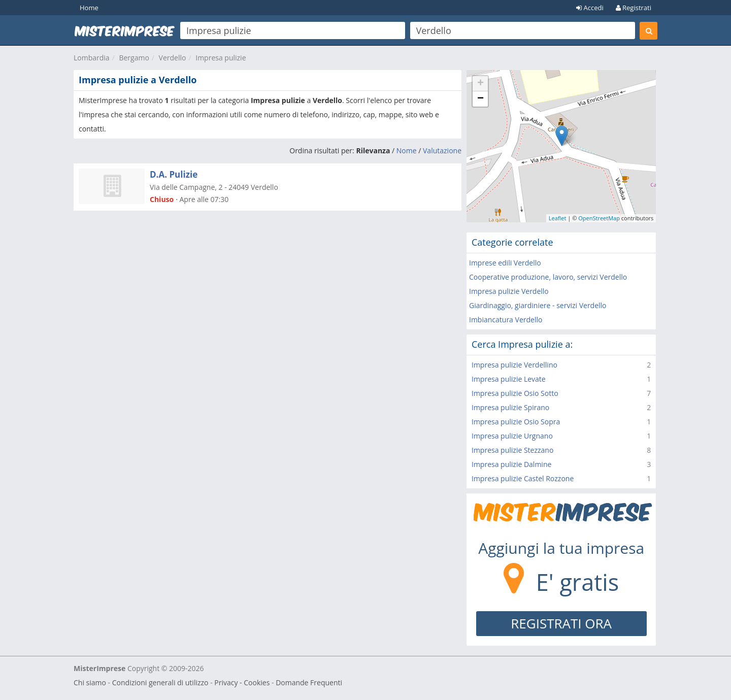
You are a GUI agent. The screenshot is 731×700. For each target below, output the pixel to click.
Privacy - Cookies (242, 682)
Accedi (590, 8)
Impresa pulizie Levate (509, 379)
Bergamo (134, 58)
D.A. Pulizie (174, 174)
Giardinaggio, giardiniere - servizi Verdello (538, 305)
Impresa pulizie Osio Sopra (516, 422)
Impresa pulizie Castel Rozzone (523, 478)
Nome (407, 151)
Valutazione (442, 151)
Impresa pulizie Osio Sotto (515, 393)
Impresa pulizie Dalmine (511, 464)
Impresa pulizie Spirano (510, 407)
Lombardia (92, 58)
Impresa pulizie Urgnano (512, 436)
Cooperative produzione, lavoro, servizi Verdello (548, 277)
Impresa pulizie (221, 58)
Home (89, 8)
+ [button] (480, 84)
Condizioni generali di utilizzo (160, 682)
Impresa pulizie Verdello (509, 291)
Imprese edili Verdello (505, 263)
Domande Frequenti (309, 682)
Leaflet (558, 218)
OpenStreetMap (599, 218)
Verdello (173, 58)
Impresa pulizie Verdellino (514, 365)
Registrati (634, 8)
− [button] (480, 99)
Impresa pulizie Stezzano (512, 450)
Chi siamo (90, 682)
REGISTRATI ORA (561, 623)
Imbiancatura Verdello (506, 320)
